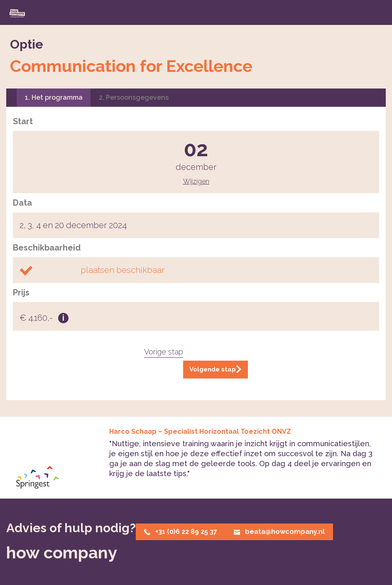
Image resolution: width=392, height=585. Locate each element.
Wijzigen (196, 181)
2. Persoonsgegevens (134, 97)
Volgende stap (216, 370)
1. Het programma (54, 97)
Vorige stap (164, 352)
